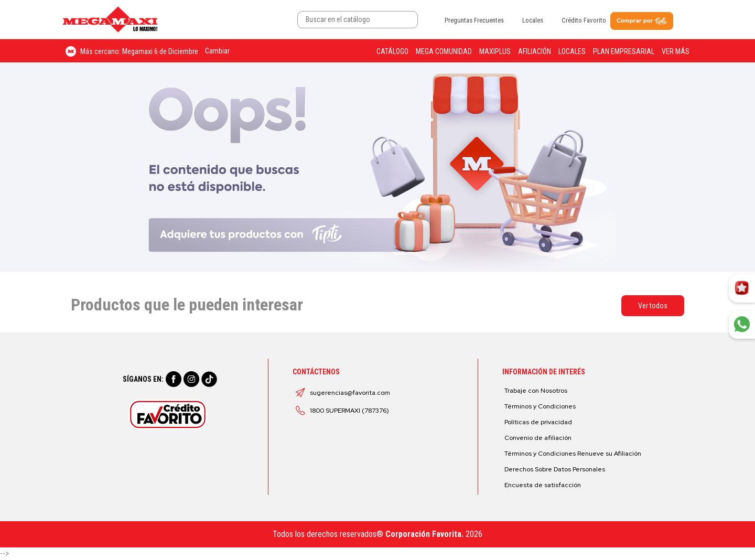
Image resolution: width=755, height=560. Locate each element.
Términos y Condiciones (540, 406)
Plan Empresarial (624, 51)
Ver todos (653, 306)
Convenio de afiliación (538, 438)
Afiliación (535, 51)
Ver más (676, 51)
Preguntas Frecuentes (474, 20)
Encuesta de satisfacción (543, 485)
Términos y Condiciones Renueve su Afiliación (573, 454)
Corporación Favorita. (424, 534)
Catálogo (392, 51)
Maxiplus (495, 51)
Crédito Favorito (584, 20)
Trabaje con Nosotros (536, 391)
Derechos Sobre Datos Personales (555, 469)
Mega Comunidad (444, 51)
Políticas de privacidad (538, 422)
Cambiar (217, 51)
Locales (533, 20)
